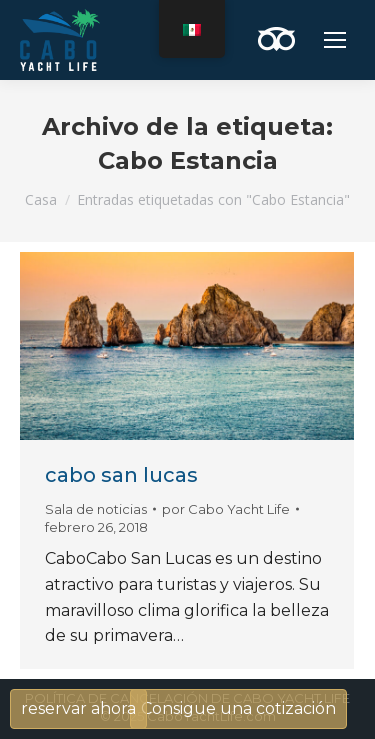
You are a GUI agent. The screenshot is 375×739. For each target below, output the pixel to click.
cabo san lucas (121, 475)
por (226, 509)
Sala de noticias (96, 509)
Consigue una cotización (238, 708)
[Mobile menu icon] (335, 40)
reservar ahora (78, 708)
